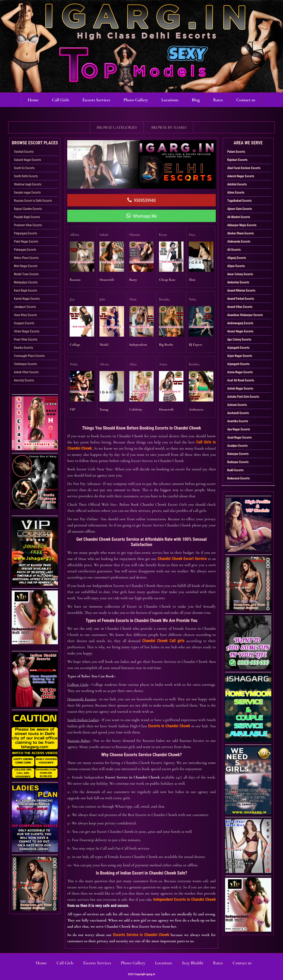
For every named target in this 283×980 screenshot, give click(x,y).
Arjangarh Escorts (238, 348)
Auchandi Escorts (238, 413)
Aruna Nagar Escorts (240, 372)
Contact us (246, 100)
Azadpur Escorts (237, 446)
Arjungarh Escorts (238, 364)
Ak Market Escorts (239, 217)
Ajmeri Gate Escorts (240, 209)
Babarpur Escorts (238, 454)
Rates (218, 100)
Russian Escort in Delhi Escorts (33, 201)
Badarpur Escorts (238, 462)
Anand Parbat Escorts (241, 299)
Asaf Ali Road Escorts (241, 380)
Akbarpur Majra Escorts (242, 225)
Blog (196, 100)
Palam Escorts (236, 152)
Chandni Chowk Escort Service (182, 556)
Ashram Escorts (237, 405)
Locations (170, 100)
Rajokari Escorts (237, 160)
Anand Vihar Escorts (240, 307)
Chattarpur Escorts (25, 364)
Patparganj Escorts (26, 233)
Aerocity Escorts (24, 380)
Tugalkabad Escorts (239, 201)
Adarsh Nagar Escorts (241, 176)
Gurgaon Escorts (24, 323)
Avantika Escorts (238, 421)
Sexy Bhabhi (192, 961)
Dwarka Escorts (23, 348)
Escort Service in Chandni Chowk (133, 775)
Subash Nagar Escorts (27, 160)
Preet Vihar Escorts (26, 339)
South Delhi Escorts (26, 176)
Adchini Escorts (237, 184)
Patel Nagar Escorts (26, 241)
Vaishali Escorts (24, 152)
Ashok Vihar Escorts (26, 372)
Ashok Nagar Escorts (240, 388)
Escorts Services (96, 100)
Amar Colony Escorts (240, 274)
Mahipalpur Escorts (26, 282)
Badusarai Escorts (238, 478)
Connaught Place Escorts (29, 356)
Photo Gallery (136, 100)
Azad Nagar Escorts (239, 437)
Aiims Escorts (236, 192)
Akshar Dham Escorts (241, 233)
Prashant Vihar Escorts (28, 225)
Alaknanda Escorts (239, 241)
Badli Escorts (235, 470)
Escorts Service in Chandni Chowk (141, 932)
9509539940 (142, 200)
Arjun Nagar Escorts (240, 356)
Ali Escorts (234, 250)
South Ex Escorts (24, 168)
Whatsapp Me (142, 216)
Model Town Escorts (26, 274)
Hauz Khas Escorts (25, 315)
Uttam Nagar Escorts (27, 331)
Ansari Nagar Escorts (240, 331)
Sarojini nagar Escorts (27, 192)
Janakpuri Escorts (25, 307)
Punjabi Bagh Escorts (27, 217)
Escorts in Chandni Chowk (169, 724)
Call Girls (60, 100)
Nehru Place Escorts (26, 258)
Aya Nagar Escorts (239, 429)
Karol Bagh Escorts (26, 290)
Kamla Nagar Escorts (27, 299)
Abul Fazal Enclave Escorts (244, 168)
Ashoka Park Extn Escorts (243, 397)
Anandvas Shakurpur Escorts (245, 315)
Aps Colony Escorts (239, 339)
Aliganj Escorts (237, 258)
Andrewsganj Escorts (240, 323)
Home (33, 100)
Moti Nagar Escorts (26, 266)
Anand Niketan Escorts (241, 290)
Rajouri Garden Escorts (28, 209)
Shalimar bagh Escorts (28, 184)
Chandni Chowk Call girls (163, 638)
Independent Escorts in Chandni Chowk (185, 897)
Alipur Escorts (236, 266)
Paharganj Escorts (25, 250)
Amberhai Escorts (238, 282)
